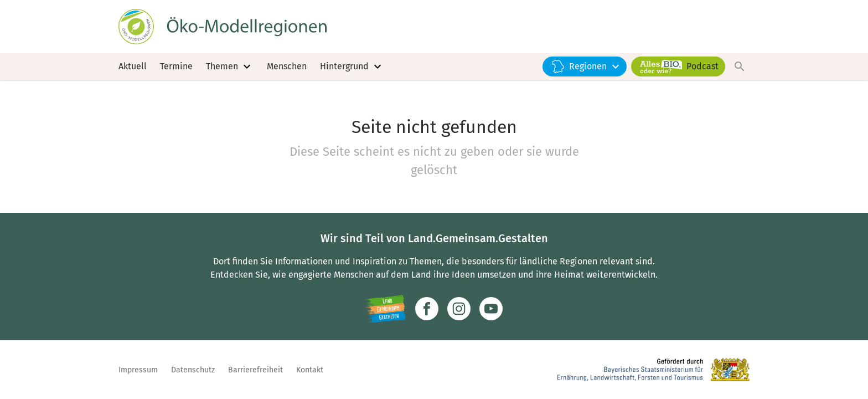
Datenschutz (193, 370)
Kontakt (310, 370)
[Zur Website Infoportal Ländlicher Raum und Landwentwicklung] (386, 309)
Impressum (138, 370)
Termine (176, 66)
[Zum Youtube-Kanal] (491, 309)
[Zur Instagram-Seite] (459, 309)
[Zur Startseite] (223, 27)
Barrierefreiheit (255, 370)
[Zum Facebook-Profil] (427, 309)
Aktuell (133, 66)
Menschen (287, 66)
